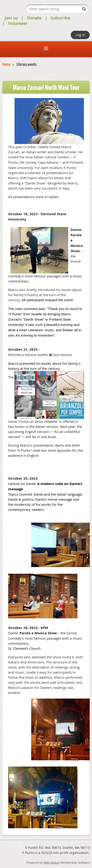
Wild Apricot (51, 863)
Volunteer (18, 23)
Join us (11, 18)
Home (6, 64)
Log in (80, 35)
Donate (34, 18)
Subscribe (60, 18)
